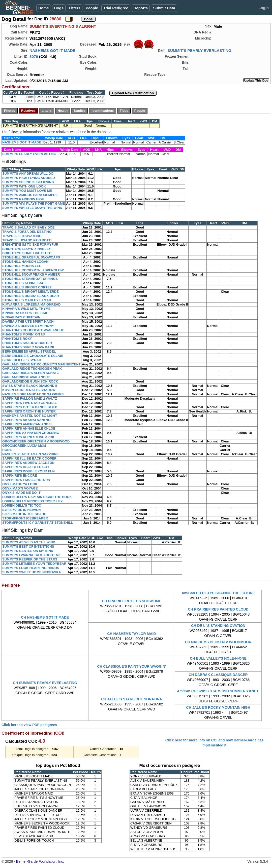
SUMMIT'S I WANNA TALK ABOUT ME (32, 555)
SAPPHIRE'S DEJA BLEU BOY (26, 467)
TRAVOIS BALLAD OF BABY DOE (28, 227)
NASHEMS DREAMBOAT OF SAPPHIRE (33, 394)
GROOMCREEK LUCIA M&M (24, 446)
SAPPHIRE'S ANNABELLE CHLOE (29, 428)
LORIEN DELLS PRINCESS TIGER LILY (32, 501)
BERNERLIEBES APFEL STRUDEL (29, 351)
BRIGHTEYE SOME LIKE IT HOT (27, 253)
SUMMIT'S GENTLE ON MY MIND (28, 551)
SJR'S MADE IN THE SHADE (24, 514)
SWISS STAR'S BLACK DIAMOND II (30, 386)
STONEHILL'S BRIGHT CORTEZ (27, 287)
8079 (34, 56)
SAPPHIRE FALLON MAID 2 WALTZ (30, 399)
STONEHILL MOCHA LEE (22, 266)
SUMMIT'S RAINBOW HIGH (23, 199)
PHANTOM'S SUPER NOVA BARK (28, 347)
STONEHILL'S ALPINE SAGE (24, 283)
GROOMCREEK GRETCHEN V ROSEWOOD (36, 441)
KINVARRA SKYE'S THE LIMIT (26, 313)
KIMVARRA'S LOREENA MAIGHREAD (31, 304)
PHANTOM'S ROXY (17, 339)
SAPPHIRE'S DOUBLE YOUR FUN (28, 471)
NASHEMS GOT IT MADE (52, 50)
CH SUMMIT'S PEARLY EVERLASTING (45, 683)
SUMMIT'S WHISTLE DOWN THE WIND (32, 208)
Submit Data (164, 8)
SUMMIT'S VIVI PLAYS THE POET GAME (34, 203)
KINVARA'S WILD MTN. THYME (26, 309)
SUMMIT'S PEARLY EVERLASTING (199, 50)
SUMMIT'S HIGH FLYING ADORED (29, 178)
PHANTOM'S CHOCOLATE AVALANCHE (33, 330)
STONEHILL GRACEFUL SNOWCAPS (31, 257)
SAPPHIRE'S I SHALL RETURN (26, 480)
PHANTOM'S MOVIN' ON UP (24, 334)
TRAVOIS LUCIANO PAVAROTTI (27, 240)
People (92, 8)
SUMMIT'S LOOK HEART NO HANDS (31, 568)
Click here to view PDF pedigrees (29, 725)
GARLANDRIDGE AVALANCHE (26, 377)
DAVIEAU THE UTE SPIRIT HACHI (28, 322)
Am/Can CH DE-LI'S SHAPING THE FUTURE (218, 593)
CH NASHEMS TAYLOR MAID (131, 634)
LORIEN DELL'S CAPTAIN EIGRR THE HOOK (37, 497)
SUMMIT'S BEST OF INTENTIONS (28, 546)
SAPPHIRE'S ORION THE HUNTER (29, 411)
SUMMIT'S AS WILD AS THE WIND (29, 542)
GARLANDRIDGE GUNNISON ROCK (30, 381)
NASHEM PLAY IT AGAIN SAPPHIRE (30, 454)
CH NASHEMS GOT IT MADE (45, 617)
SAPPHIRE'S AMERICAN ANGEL (27, 424)
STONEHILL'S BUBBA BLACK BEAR (31, 296)
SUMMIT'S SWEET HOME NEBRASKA (32, 572)
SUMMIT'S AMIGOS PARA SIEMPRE (30, 195)
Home (44, 8)
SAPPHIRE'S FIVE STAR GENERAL (29, 403)
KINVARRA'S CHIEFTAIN (21, 317)
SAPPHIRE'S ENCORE (20, 476)
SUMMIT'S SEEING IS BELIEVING (28, 182)
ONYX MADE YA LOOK (20, 484)
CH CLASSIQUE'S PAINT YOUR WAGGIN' (131, 666)
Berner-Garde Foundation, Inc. (40, 861)
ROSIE (7, 450)
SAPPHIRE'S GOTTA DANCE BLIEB (30, 407)
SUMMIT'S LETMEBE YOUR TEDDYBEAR (34, 564)
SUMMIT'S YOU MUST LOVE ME (27, 191)
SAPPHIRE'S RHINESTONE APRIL (29, 437)
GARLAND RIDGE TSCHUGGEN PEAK (32, 369)
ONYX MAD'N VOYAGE (20, 488)
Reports (141, 8)
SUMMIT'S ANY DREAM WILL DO (28, 174)
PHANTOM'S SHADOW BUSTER (27, 343)
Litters (75, 8)
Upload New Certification (133, 93)
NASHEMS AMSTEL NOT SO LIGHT (30, 416)
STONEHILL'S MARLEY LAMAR (27, 300)
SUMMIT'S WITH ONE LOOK (24, 186)
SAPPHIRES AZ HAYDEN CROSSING (31, 433)
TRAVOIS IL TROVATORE (22, 236)
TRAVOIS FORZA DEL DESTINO (27, 232)
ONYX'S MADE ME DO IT (21, 493)
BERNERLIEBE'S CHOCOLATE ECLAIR (33, 356)
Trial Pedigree (116, 8)
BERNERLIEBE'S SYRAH (22, 360)
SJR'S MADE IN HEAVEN (21, 510)
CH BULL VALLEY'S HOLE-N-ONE (218, 658)
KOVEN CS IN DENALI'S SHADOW (29, 390)
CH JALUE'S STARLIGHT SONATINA (132, 699)
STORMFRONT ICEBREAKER (25, 518)
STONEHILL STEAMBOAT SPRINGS (30, 279)
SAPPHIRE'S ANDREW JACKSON (28, 463)
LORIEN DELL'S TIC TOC (22, 505)
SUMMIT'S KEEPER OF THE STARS (30, 559)
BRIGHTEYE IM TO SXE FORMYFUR (30, 244)
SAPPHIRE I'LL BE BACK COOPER (29, 458)
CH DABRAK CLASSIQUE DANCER (218, 675)
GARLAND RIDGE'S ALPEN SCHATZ (31, 373)
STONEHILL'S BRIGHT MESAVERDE (31, 292)
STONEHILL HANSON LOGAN (25, 262)
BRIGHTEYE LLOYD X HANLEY (27, 249)
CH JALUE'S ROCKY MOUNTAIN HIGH (218, 707)
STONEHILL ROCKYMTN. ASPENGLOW (33, 270)
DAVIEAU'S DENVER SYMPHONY (28, 326)
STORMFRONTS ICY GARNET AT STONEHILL (38, 523)
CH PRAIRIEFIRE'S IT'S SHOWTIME (131, 601)
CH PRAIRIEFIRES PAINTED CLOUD (218, 609)
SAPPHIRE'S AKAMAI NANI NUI (27, 420)
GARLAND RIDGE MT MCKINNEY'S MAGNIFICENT (41, 364)
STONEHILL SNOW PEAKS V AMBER (31, 274)
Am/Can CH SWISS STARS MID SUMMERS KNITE (218, 691)
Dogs (59, 8)
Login (264, 8)
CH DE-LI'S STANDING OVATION (218, 626)
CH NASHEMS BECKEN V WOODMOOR (218, 642)
